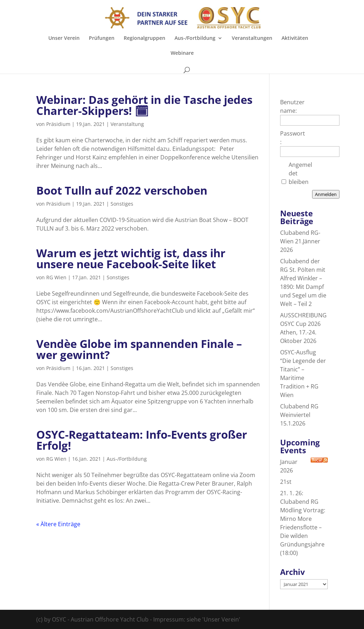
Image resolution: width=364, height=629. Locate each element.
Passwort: (293, 138)
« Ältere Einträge (58, 524)
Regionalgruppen (144, 38)
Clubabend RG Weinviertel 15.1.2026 (299, 415)
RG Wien (56, 277)
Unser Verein (64, 38)
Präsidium (58, 124)
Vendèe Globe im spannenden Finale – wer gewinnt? (139, 349)
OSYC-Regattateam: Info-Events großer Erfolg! (142, 440)
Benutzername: (292, 106)
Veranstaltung (127, 124)
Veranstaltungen (252, 38)
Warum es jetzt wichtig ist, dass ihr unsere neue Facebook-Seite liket (131, 258)
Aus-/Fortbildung (195, 38)
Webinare (182, 53)
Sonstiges (122, 204)
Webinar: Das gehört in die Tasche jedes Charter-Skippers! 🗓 (144, 105)
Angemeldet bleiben (300, 173)
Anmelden (326, 194)
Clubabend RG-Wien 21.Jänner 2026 (300, 241)
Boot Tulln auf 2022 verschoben (122, 190)
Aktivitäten (295, 38)
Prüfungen (102, 38)
